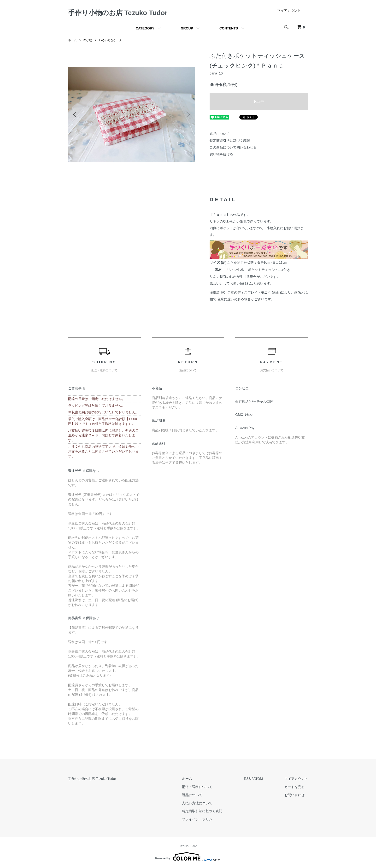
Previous (75, 114)
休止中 (259, 102)
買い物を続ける (221, 154)
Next (188, 114)
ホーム (72, 40)
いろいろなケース (111, 40)
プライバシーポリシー (199, 819)
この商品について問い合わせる (233, 147)
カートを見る (294, 787)
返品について (220, 134)
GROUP (187, 28)
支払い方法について (197, 803)
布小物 (88, 40)
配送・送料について (197, 787)
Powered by (188, 857)
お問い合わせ (294, 795)
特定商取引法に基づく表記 (230, 141)
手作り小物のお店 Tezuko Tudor (118, 13)
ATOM (258, 779)
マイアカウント (289, 11)
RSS (247, 779)
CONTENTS (229, 28)
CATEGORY (145, 28)
